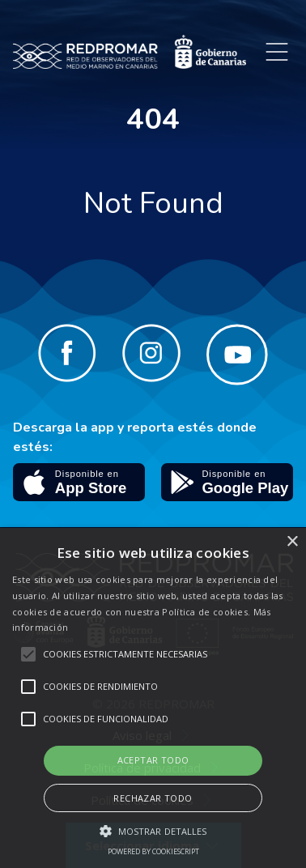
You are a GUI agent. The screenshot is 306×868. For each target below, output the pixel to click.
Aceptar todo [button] (153, 760)
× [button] (292, 542)
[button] (153, 831)
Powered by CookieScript (153, 851)
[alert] (153, 698)
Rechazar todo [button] (153, 798)
